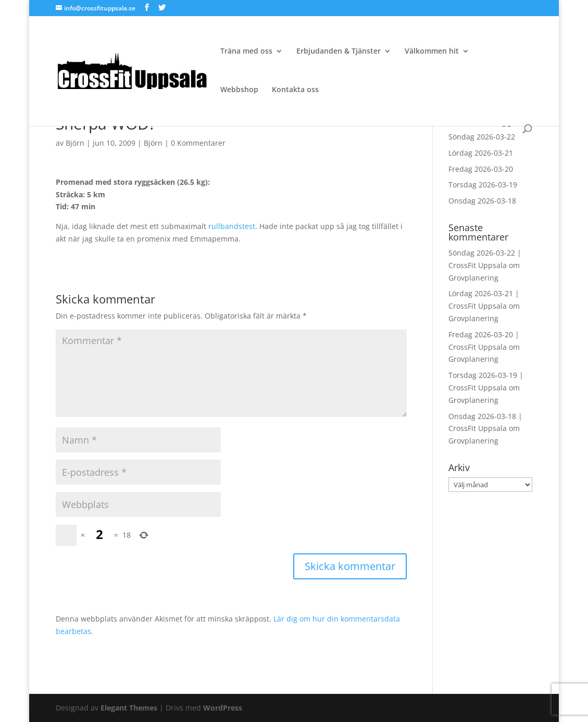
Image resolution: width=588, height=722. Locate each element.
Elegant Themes (129, 708)
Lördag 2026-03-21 (481, 153)
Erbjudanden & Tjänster (339, 52)
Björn (75, 143)
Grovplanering (473, 278)
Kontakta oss (295, 90)
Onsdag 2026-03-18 (482, 201)
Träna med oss (246, 52)
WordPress (223, 708)
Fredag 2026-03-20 (481, 169)
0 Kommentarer (198, 143)
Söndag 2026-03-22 (482, 137)
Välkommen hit (432, 52)
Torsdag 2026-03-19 (483, 185)
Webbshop (239, 90)
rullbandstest (232, 226)
